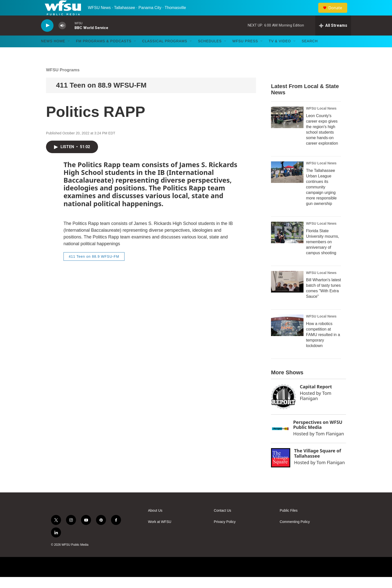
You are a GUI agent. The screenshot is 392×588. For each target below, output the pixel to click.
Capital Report (316, 398)
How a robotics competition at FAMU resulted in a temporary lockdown (323, 346)
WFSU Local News (321, 119)
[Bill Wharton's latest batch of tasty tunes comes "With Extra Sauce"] (287, 292)
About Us (155, 522)
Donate (338, 13)
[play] (47, 36)
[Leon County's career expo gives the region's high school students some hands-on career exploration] (287, 128)
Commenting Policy (295, 533)
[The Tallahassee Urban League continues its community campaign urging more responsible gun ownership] (287, 183)
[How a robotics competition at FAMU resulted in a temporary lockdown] (287, 336)
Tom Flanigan (315, 406)
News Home (53, 52)
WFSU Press (245, 52)
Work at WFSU (160, 533)
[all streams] (333, 36)
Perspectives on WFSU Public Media (318, 435)
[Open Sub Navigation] (69, 52)
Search (310, 52)
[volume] (62, 36)
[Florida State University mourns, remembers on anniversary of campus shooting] (287, 243)
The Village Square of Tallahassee (317, 464)
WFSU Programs (63, 81)
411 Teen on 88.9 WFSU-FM (101, 96)
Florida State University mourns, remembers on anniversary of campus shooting (322, 253)
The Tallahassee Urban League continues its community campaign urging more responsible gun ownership (321, 198)
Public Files (289, 522)
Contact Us (222, 522)
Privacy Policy (225, 533)
